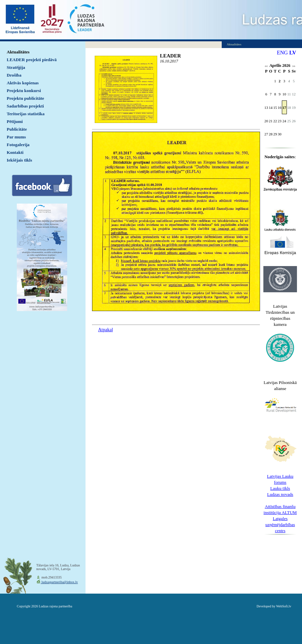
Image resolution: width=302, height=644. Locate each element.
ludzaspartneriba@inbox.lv (59, 582)
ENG (282, 53)
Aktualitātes (18, 52)
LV (293, 53)
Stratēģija (16, 67)
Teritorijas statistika (26, 114)
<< (266, 66)
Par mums (16, 137)
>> (294, 66)
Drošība (14, 75)
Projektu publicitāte (25, 98)
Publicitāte (17, 129)
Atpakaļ (105, 330)
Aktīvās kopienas (23, 83)
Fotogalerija (18, 145)
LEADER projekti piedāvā (32, 60)
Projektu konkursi (24, 91)
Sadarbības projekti (25, 106)
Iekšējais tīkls (19, 160)
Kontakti (15, 152)
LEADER (170, 56)
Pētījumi (15, 121)
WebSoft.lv (284, 606)
